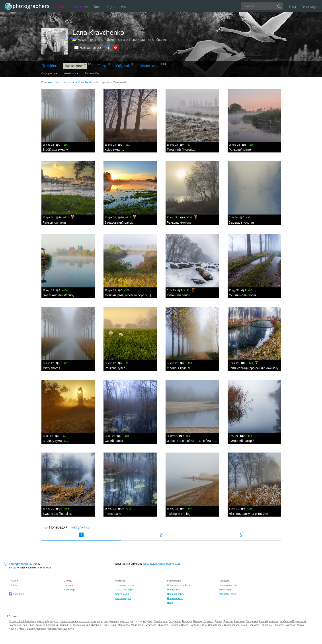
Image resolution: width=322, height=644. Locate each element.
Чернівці (62, 629)
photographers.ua (20, 564)
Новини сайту (175, 598)
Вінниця (198, 621)
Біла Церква (161, 621)
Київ (32, 625)
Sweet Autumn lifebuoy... (60, 295)
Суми (244, 625)
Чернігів (51, 629)
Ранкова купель (116, 368)
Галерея (79, 7)
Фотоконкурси (123, 598)
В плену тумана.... (56, 441)
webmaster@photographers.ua (161, 564)
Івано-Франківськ (269, 621)
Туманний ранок (178, 295)
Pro (123, 7)
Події (170, 603)
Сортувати (50, 73)
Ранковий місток (241, 150)
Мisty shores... (53, 368)
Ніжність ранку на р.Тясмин (249, 514)
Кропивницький (81, 625)
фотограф (43, 621)
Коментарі (149, 66)
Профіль (49, 66)
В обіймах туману (55, 150)
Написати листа (90, 48)
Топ (98, 7)
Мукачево (151, 625)
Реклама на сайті (228, 585)
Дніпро (218, 621)
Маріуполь (124, 625)
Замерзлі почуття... (243, 222)
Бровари (187, 621)
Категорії (92, 73)
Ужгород (290, 625)
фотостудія (127, 621)
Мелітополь (138, 625)
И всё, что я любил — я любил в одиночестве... (201, 441)
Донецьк (228, 621)
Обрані (122, 66)
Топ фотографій (124, 589)
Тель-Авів (254, 625)
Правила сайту (176, 594)
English (13, 585)
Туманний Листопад (181, 150)
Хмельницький (27, 629)
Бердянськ (175, 621)
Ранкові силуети (54, 222)
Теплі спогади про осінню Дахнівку (254, 368)
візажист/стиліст (69, 621)
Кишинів (40, 625)
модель (54, 621)
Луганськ (96, 625)
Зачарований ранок (119, 222)
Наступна (81, 527)
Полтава (194, 625)
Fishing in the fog (179, 514)
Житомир (239, 621)
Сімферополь (232, 625)
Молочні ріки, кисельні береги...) (128, 295)
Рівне (204, 625)
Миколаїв (163, 625)
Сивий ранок (114, 441)
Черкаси (82, 40)
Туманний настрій (242, 441)
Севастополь (215, 625)
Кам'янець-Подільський (293, 621)
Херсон (13, 629)
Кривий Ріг (65, 625)
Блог (102, 66)
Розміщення (225, 589)
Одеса (185, 625)
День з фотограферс (179, 585)
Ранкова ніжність (179, 222)
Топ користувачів (125, 585)
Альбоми (71, 73)
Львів (113, 625)
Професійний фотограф (22, 621)
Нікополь (175, 625)
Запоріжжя (252, 621)
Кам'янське (15, 625)
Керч (25, 625)
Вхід (293, 7)
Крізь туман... (114, 150)
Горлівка (208, 621)
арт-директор (111, 621)
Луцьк (106, 625)
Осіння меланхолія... (244, 295)
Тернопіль (266, 625)
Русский (13, 581)
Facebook (16, 594)
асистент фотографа (91, 621)
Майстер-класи (227, 594)
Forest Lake (113, 514)
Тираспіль (279, 625)
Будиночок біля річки (58, 514)
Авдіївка (148, 621)
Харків (300, 625)
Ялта (71, 629)
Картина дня (122, 594)
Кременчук (52, 625)
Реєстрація (309, 7)
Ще (111, 7)
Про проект (173, 589)
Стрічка (60, 7)
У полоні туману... (180, 368)
